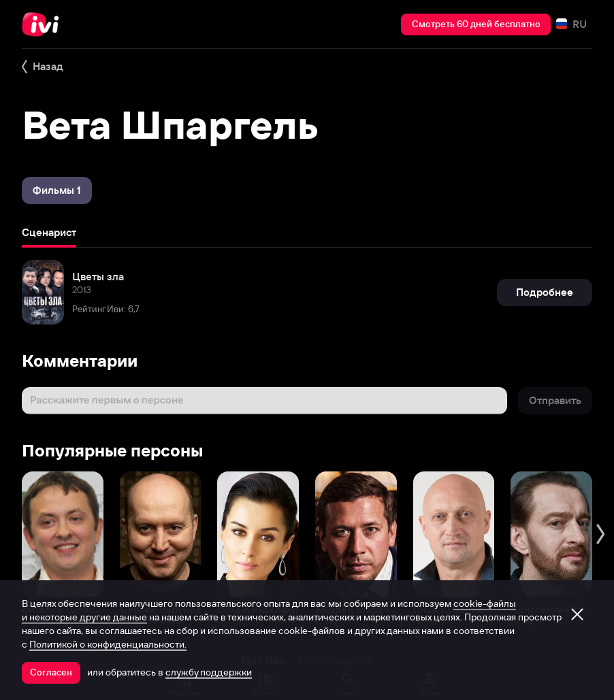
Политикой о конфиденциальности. (108, 644)
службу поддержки (209, 672)
